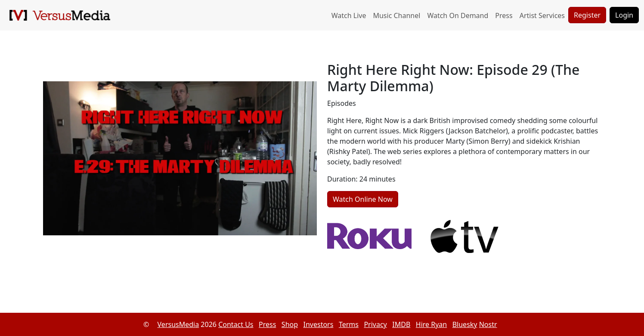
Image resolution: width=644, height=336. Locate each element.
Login (624, 15)
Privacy (375, 324)
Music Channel (396, 15)
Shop (290, 324)
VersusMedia (178, 324)
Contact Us (236, 324)
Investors (319, 324)
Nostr (488, 324)
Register (587, 15)
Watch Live (349, 15)
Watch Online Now (363, 199)
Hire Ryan (431, 324)
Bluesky (465, 324)
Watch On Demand (458, 15)
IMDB (401, 324)
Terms (349, 324)
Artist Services (542, 15)
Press (504, 15)
